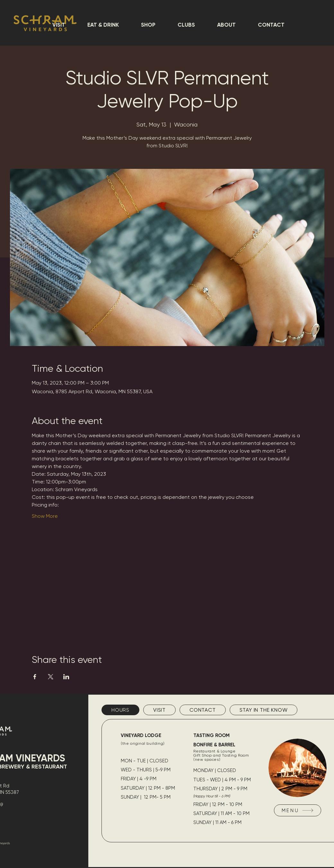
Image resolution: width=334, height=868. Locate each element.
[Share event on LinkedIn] (66, 677)
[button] (103, 25)
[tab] (120, 710)
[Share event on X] (51, 677)
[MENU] (298, 810)
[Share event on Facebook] (35, 677)
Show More (45, 516)
